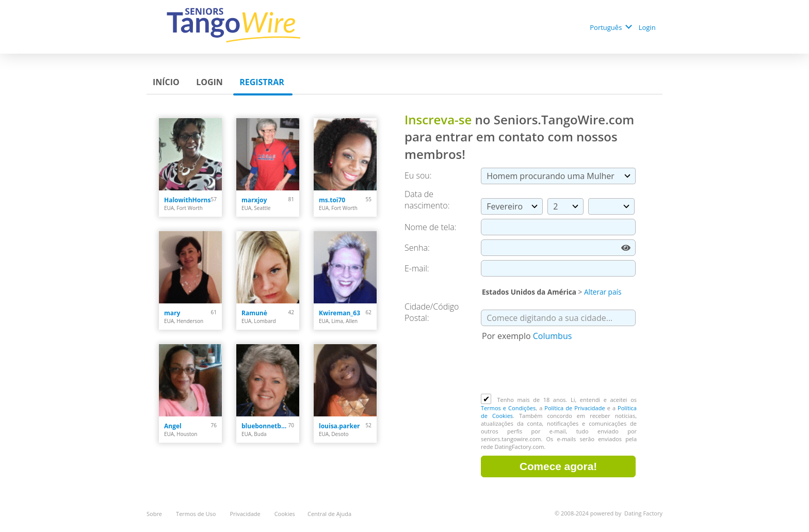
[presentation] (559, 368)
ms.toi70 (332, 200)
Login (648, 27)
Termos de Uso (197, 514)
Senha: (418, 248)
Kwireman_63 (339, 313)
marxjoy (254, 200)
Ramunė (254, 313)
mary (172, 313)
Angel (173, 426)
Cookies (285, 514)
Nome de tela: (432, 227)
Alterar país (603, 292)
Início (167, 82)
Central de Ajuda (329, 514)
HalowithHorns (187, 200)
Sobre (155, 514)
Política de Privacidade (575, 408)
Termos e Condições (508, 408)
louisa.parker (339, 426)
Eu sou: (418, 175)
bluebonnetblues (265, 426)
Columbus (553, 336)
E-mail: (417, 268)
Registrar (263, 82)
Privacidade (246, 514)
